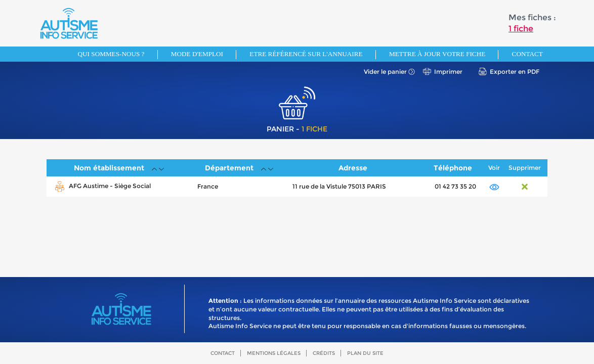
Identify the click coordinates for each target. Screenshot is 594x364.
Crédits (324, 353)
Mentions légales (274, 353)
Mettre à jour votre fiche (437, 54)
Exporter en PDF (515, 72)
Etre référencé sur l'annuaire (306, 54)
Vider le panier (385, 72)
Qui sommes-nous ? (111, 54)
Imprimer (448, 72)
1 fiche (521, 29)
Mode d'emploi (197, 54)
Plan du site (365, 353)
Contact (527, 54)
